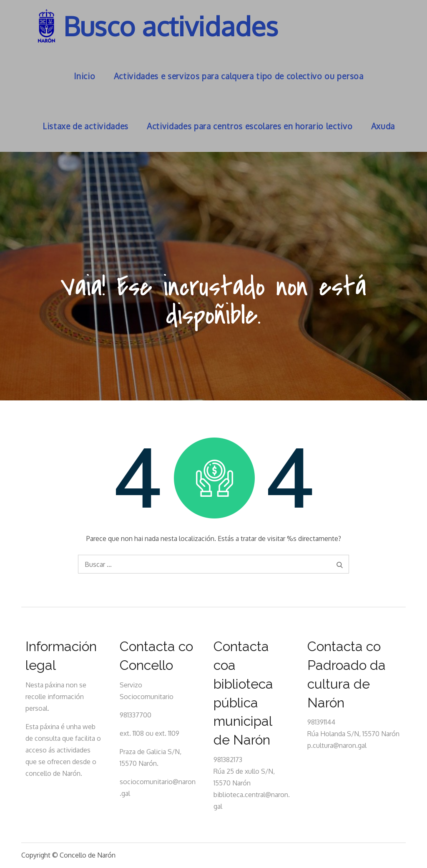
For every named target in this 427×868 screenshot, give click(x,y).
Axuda (383, 126)
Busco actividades (171, 26)
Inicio (84, 76)
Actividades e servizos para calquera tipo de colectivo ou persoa (239, 76)
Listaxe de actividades (85, 126)
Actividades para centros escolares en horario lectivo (250, 126)
